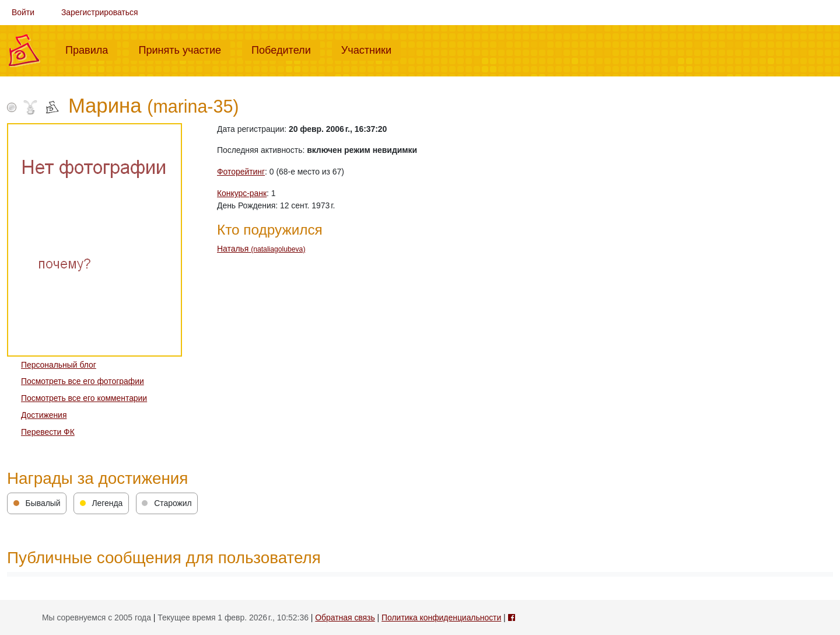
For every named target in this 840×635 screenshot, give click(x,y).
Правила (91, 49)
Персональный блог (59, 365)
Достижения (44, 415)
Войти (23, 12)
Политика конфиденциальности (441, 617)
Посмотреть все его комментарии (84, 398)
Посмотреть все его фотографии (83, 381)
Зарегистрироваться (100, 12)
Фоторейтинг (241, 172)
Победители (286, 49)
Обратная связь (345, 617)
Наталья (261, 249)
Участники (371, 49)
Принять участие (184, 49)
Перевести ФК (48, 432)
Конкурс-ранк (242, 193)
